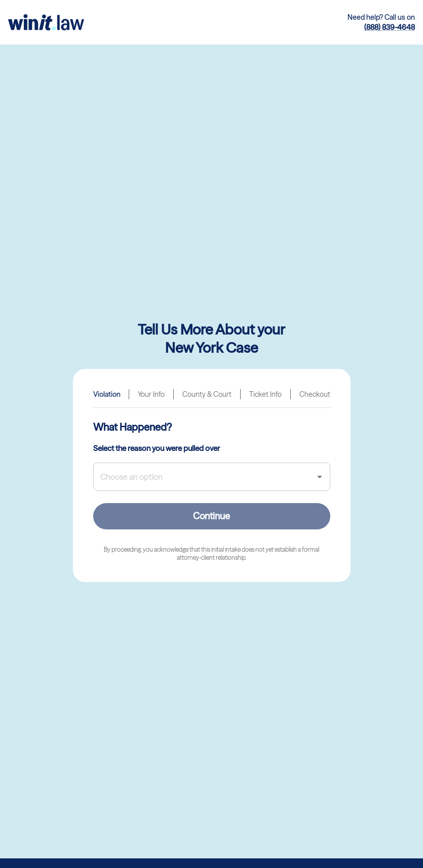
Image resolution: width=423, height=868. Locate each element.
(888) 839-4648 (390, 27)
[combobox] (204, 477)
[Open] (320, 477)
